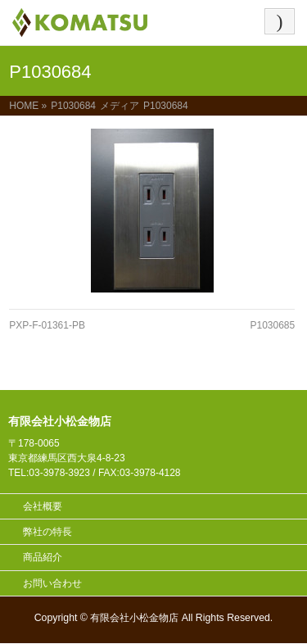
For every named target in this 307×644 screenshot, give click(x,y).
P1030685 (272, 325)
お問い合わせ (52, 583)
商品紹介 (43, 557)
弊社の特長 (47, 532)
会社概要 (43, 506)
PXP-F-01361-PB (47, 325)
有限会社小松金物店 (134, 618)
